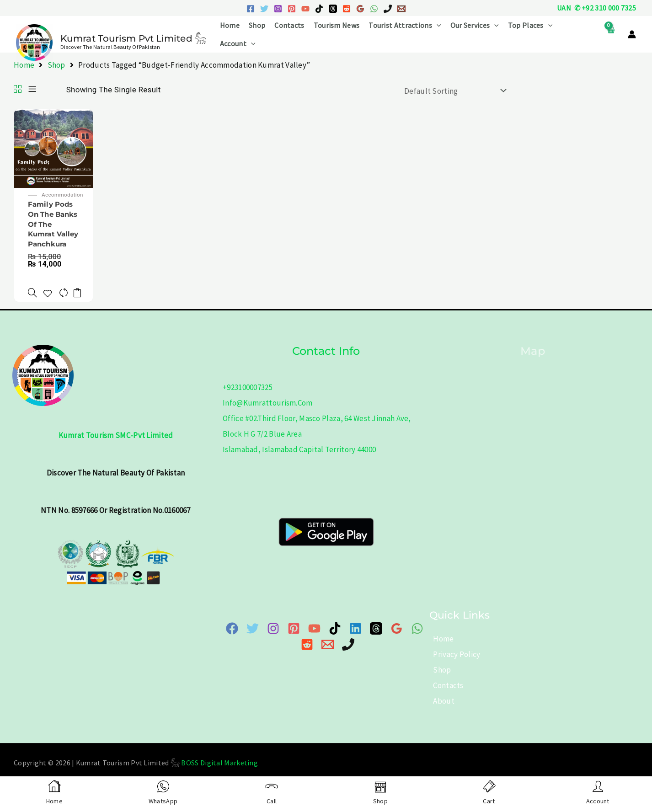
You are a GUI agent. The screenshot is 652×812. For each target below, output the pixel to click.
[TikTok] (319, 9)
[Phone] (348, 654)
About (440, 710)
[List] (32, 90)
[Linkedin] (355, 638)
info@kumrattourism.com (268, 412)
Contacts (289, 25)
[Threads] (333, 9)
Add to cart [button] (81, 297)
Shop (257, 25)
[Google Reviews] (360, 9)
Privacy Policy (453, 663)
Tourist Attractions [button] (405, 25)
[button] (437, 25)
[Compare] (64, 297)
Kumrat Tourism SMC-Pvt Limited (116, 445)
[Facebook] (251, 9)
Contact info (326, 360)
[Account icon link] (632, 34)
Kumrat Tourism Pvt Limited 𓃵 (133, 38)
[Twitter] (264, 9)
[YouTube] (305, 9)
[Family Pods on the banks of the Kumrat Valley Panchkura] (53, 148)
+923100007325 (248, 397)
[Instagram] (278, 9)
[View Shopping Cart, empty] (611, 35)
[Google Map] (397, 638)
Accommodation (66, 196)
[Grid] (18, 90)
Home (230, 25)
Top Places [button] (530, 25)
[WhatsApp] (374, 9)
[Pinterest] (292, 9)
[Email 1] (401, 9)
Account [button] (238, 43)
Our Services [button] (475, 25)
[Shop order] (453, 91)
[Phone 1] (388, 9)
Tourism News (337, 25)
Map (532, 360)
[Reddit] (347, 9)
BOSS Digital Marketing (219, 772)
